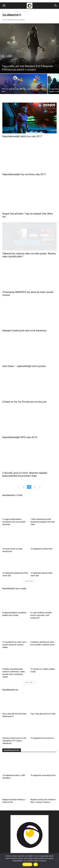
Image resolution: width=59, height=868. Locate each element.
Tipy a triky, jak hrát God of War (43, 706)
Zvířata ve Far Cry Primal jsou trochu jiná (24, 394)
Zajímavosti (17, 12)
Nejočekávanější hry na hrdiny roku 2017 (24, 172)
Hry (10, 12)
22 (35, 479)
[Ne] (56, 861)
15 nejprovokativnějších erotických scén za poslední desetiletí (14, 514)
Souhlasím (27, 864)
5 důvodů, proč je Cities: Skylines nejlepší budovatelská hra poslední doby (25, 467)
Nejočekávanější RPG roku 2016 (20, 430)
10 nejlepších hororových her (42, 730)
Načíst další (30, 574)
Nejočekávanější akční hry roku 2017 (22, 136)
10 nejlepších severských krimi (43, 768)
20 (24, 479)
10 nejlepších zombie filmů (41, 541)
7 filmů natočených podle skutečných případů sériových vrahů (43, 514)
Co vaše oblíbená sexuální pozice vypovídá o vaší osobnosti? (41, 608)
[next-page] (40, 479)
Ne (36, 864)
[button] (4, 6)
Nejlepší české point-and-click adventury (24, 323)
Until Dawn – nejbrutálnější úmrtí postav (24, 359)
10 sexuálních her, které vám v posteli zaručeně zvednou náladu (15, 637)
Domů (4, 12)
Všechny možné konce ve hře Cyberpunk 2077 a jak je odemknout (14, 733)
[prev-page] (18, 479)
